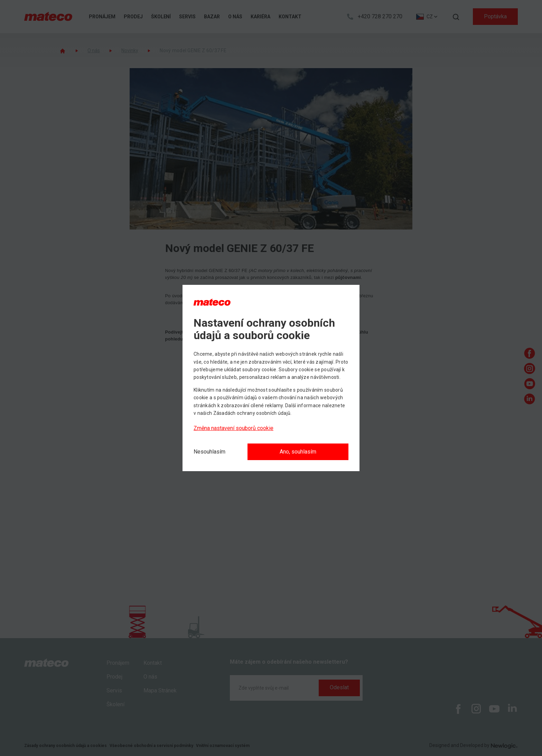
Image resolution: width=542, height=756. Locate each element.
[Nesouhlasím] (209, 452)
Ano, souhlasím (298, 452)
